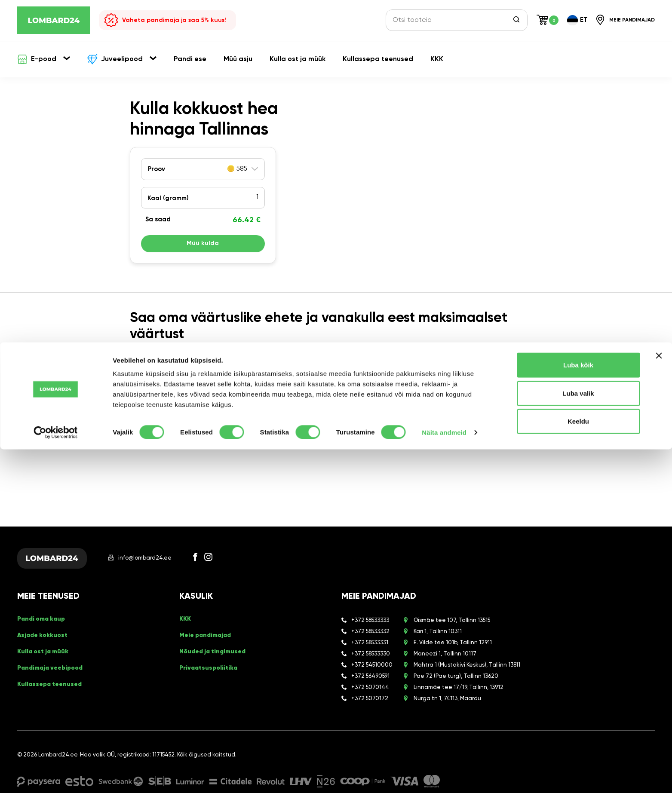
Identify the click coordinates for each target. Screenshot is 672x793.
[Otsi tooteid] (451, 20)
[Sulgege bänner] (659, 699)
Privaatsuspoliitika (211, 669)
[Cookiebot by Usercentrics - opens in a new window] (56, 776)
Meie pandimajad (208, 642)
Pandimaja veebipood (54, 669)
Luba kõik (578, 709)
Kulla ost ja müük (46, 655)
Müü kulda (203, 246)
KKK (186, 628)
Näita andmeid (444, 776)
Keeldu (578, 765)
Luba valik (578, 737)
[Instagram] (226, 561)
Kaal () (168, 198)
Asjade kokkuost (45, 642)
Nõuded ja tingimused (216, 655)
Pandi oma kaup (44, 628)
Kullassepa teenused (52, 683)
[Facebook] (213, 561)
